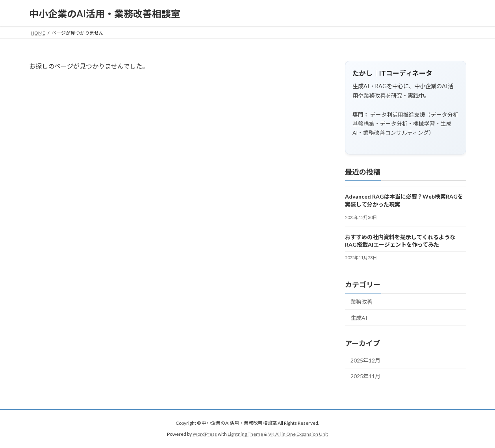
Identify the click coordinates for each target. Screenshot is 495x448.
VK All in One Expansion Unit (298, 434)
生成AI (359, 318)
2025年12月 (365, 360)
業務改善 (362, 302)
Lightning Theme (245, 434)
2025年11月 (365, 376)
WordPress (205, 434)
